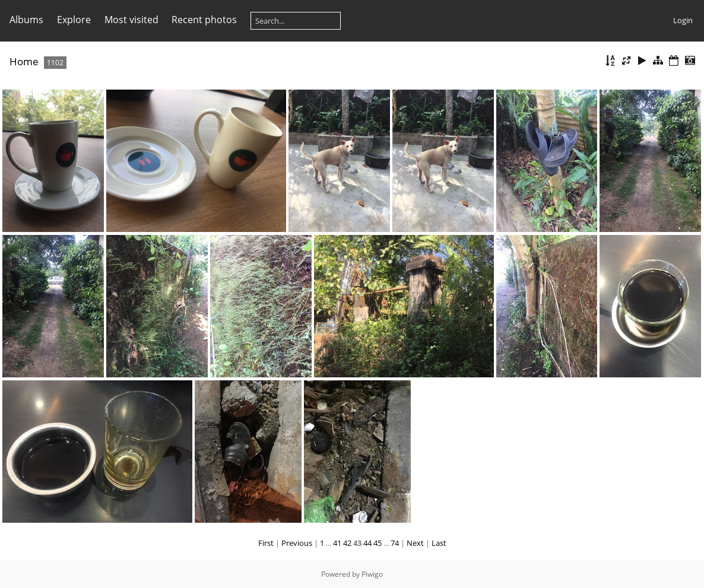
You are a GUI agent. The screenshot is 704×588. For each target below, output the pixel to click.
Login (683, 20)
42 (347, 543)
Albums (26, 20)
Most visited (131, 20)
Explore (74, 20)
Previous (297, 543)
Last (439, 543)
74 (395, 543)
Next (415, 543)
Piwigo (372, 574)
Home (24, 61)
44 (367, 543)
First (266, 543)
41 (337, 543)
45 (378, 543)
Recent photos (204, 20)
